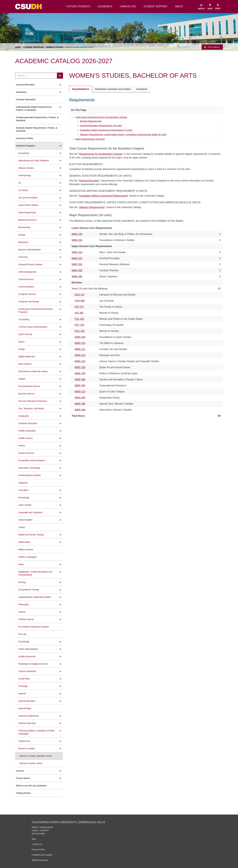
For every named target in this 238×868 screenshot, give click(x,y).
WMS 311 (80, 349)
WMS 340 (80, 373)
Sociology (23, 686)
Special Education (27, 701)
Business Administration (30, 250)
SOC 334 (80, 331)
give (218, 7)
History (22, 446)
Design (22, 349)
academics (105, 6)
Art (20, 183)
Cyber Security (25, 334)
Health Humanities (27, 431)
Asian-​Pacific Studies (28, 205)
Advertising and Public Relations (34, 161)
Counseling (24, 319)
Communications (26, 287)
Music (21, 564)
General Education (89, 181)
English (22, 379)
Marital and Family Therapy (31, 535)
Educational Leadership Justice (33, 371)
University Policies (25, 138)
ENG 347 (80, 295)
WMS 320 (77, 258)
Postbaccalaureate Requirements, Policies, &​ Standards (37, 119)
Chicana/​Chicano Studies (30, 264)
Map (34, 839)
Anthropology (25, 175)
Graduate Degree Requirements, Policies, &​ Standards (37, 129)
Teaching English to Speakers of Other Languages (37, 732)
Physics (22, 612)
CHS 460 (80, 301)
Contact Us (37, 844)
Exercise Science (26, 394)
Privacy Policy (38, 850)
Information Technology (29, 468)
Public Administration (28, 649)
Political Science (26, 619)
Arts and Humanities (28, 198)
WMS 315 (80, 361)
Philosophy (24, 604)
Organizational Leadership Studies (35, 597)
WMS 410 (80, 392)
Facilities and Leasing (42, 855)
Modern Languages (28, 557)
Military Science (26, 549)
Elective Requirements (91, 121)
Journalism (24, 490)
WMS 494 (80, 398)
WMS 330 (80, 367)
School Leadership (27, 671)
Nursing (22, 582)
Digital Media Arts (27, 357)
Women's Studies (55, 47)
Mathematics (24, 542)
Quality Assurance (27, 656)
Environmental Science (29, 386)
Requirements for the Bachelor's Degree (101, 154)
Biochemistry (24, 227)
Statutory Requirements (92, 207)
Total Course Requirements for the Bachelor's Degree (101, 117)
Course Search (23, 778)
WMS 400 (77, 270)
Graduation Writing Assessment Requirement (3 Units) (106, 130)
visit (210, 7)
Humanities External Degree (32, 460)
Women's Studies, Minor (31, 763)
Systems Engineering (28, 716)
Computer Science (27, 294)
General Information (25, 85)
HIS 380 (79, 313)
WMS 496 (80, 410)
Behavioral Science (27, 220)
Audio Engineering (27, 212)
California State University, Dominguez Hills (68, 822)
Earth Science (25, 364)
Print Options (212, 47)
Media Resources (40, 860)
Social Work (24, 679)
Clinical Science (26, 279)
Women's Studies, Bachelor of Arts (36, 756)
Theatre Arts (24, 741)
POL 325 (79, 319)
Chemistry (23, 257)
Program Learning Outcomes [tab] (113, 89)
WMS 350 (77, 264)
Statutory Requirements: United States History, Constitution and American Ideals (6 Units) (123, 134)
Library (22, 527)
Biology (22, 235)
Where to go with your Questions (31, 786)
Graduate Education (28, 423)
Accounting (24, 153)
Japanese (23, 483)
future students (78, 6)
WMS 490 (77, 276)
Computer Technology (29, 302)
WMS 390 (80, 386)
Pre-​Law (22, 634)
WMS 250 (77, 240)
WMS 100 (77, 234)
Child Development (27, 272)
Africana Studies (26, 168)
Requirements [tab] (81, 89)
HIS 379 (79, 307)
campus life (128, 6)
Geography (24, 416)
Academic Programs (33, 47)
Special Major (25, 708)
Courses (20, 771)
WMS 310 (80, 343)
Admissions (21, 92)
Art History (23, 190)
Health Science (25, 438)
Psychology (24, 642)
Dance (21, 342)
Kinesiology (24, 498)
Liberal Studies (25, 520)
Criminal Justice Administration (33, 327)
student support (156, 6)
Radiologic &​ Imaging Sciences (33, 664)
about (179, 6)
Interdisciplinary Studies (30, 475)
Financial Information (26, 100)
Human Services (26, 453)
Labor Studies (25, 505)
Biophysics (23, 242)
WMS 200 (80, 337)
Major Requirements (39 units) (90, 139)
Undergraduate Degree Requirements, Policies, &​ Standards (34, 108)
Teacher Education (27, 723)
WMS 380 (80, 379)
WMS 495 (80, 404)
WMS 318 (77, 252)
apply (201, 7)
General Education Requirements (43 (101, 126)
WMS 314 (80, 355)
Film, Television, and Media (31, 408)
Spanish (22, 694)
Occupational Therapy (29, 590)
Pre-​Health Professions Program (34, 627)
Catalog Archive (23, 793)
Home (18, 47)
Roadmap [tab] (142, 89)
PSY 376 (79, 325)
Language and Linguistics (30, 512)
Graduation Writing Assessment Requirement (103, 196)
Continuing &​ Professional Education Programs (36, 310)
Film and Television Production (33, 401)
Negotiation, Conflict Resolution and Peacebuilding (35, 573)
